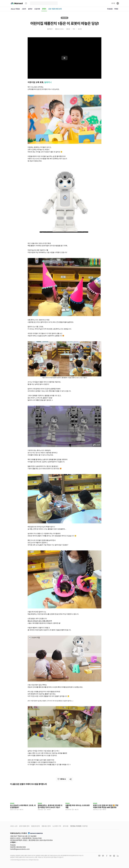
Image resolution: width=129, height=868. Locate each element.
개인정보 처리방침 (76, 826)
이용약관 (85, 826)
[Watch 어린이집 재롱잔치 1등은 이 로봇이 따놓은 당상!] (64, 58)
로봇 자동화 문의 (24, 826)
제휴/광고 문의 (46, 826)
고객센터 (14, 842)
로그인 (113, 3)
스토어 (24, 9)
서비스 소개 (14, 826)
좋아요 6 (62, 779)
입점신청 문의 (35, 826)
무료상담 (110, 9)
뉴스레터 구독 (57, 826)
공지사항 (66, 826)
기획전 (116, 9)
